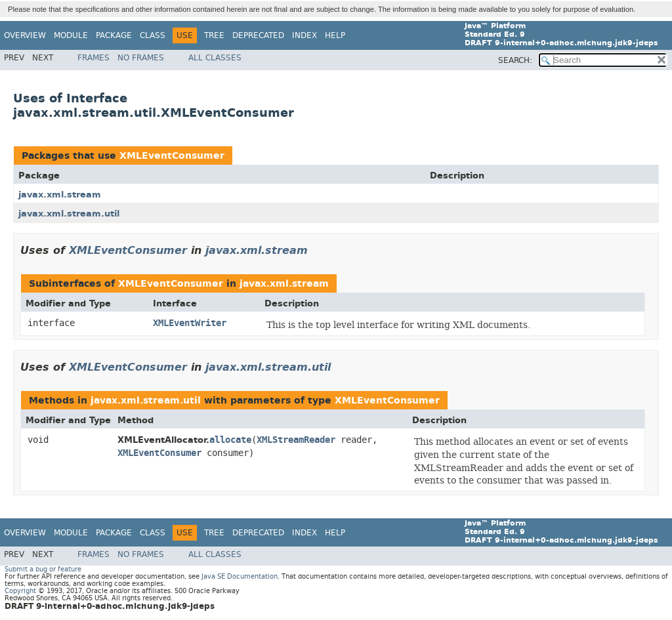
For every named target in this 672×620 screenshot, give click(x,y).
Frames (94, 58)
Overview (25, 35)
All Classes (215, 58)
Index (304, 35)
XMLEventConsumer (172, 156)
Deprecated (258, 35)
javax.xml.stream (60, 195)
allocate (230, 440)
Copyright (20, 591)
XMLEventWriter (190, 323)
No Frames (141, 58)
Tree (214, 35)
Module (71, 35)
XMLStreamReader (296, 440)
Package (114, 35)
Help (335, 35)
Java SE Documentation (240, 576)
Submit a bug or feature (43, 569)
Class (153, 35)
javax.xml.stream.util (69, 214)
